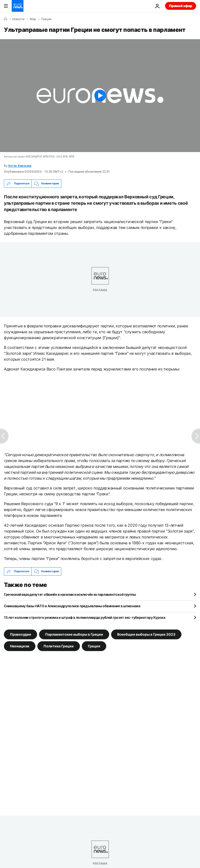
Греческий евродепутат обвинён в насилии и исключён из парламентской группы (70, 594)
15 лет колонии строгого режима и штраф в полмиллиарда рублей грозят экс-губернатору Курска (85, 617)
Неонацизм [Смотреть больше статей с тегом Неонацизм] (20, 646)
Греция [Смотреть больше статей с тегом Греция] (94, 646)
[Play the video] (100, 96)
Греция (46, 19)
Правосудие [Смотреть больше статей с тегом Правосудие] (21, 634)
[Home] (5, 19)
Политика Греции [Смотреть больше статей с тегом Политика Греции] (59, 646)
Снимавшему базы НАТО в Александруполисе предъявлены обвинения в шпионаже (72, 606)
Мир (33, 19)
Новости (18, 19)
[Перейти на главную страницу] (18, 6)
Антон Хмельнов (20, 166)
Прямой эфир (181, 6)
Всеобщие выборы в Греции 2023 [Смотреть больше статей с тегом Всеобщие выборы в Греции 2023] (146, 634)
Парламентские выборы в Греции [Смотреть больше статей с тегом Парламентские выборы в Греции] (74, 634)
